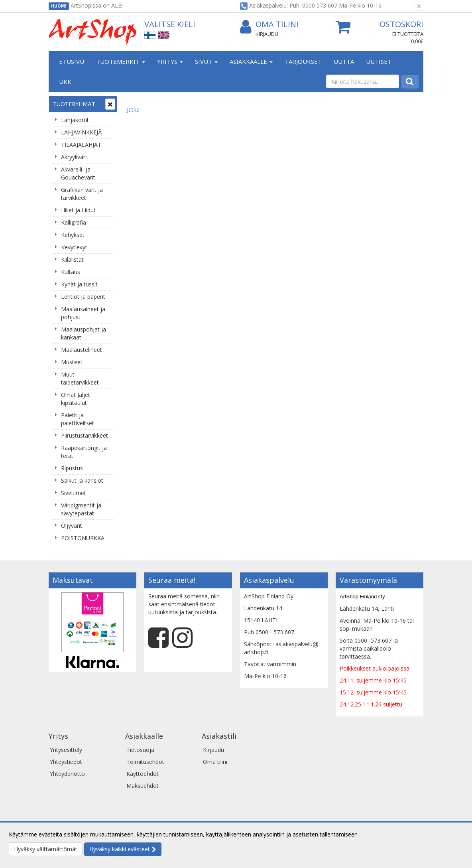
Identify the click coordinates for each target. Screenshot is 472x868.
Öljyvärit (72, 526)
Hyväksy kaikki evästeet (120, 849)
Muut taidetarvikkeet (80, 378)
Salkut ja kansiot (82, 480)
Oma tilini (269, 25)
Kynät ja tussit (79, 284)
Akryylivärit (75, 157)
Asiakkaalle (251, 61)
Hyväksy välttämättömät (46, 849)
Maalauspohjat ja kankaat (84, 333)
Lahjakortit (75, 120)
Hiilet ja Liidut (78, 210)
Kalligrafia (74, 222)
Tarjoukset (303, 61)
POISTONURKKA (83, 538)
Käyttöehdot (143, 774)
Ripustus (72, 468)
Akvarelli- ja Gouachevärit (78, 173)
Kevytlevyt (74, 247)
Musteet (72, 362)
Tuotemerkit (121, 61)
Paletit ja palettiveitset (78, 419)
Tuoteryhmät (74, 104)
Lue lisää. (372, 834)
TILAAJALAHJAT (81, 145)
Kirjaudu (267, 34)
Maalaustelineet (82, 350)
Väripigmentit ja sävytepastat (81, 509)
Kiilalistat (72, 259)
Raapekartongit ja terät (84, 452)
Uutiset (379, 61)
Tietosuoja (140, 750)
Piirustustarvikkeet (85, 435)
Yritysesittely (66, 750)
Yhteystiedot (66, 762)
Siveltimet (74, 493)
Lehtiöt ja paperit (83, 297)
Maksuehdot (143, 786)
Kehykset (73, 235)
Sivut (206, 61)
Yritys (170, 61)
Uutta (344, 61)
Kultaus (71, 272)
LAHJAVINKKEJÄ (82, 132)
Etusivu (72, 61)
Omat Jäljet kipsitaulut (76, 399)
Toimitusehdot (145, 762)
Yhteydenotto (67, 774)
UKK (65, 81)
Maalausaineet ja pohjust (83, 313)
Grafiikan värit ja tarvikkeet (82, 194)
